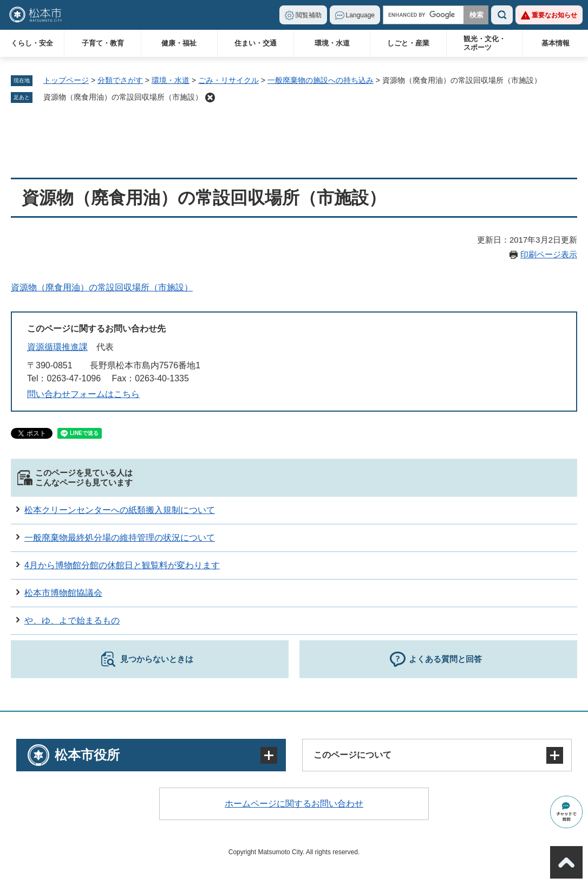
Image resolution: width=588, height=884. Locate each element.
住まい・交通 (256, 43)
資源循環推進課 (57, 347)
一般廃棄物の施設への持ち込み (321, 80)
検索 (502, 15)
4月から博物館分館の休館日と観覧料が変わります (122, 565)
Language (360, 15)
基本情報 (556, 43)
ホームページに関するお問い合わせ (294, 804)
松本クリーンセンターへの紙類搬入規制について (120, 510)
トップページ (66, 80)
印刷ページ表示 (549, 254)
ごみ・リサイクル (228, 80)
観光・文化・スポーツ (485, 43)
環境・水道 (332, 43)
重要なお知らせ (554, 15)
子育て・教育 (103, 43)
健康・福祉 (179, 43)
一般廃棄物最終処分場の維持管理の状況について (120, 538)
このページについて (352, 755)
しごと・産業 (408, 43)
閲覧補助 (309, 15)
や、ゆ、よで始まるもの (72, 620)
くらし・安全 (32, 43)
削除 (210, 97)
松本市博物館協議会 (63, 593)
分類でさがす (120, 80)
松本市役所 (87, 755)
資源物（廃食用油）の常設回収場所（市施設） (123, 97)
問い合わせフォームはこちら (83, 394)
